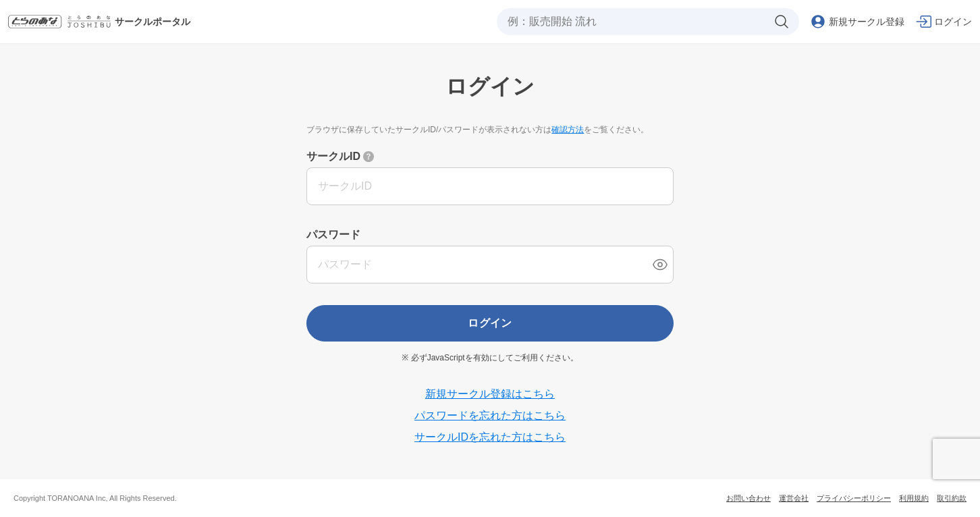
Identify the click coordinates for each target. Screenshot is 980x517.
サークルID (333, 156)
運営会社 (794, 498)
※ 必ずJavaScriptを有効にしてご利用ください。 (490, 358)
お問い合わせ (748, 498)
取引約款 (952, 498)
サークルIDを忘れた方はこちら (490, 437)
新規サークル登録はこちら (490, 394)
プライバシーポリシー (854, 498)
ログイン (490, 323)
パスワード (333, 235)
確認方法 (568, 130)
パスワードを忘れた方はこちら (490, 415)
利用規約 (914, 498)
